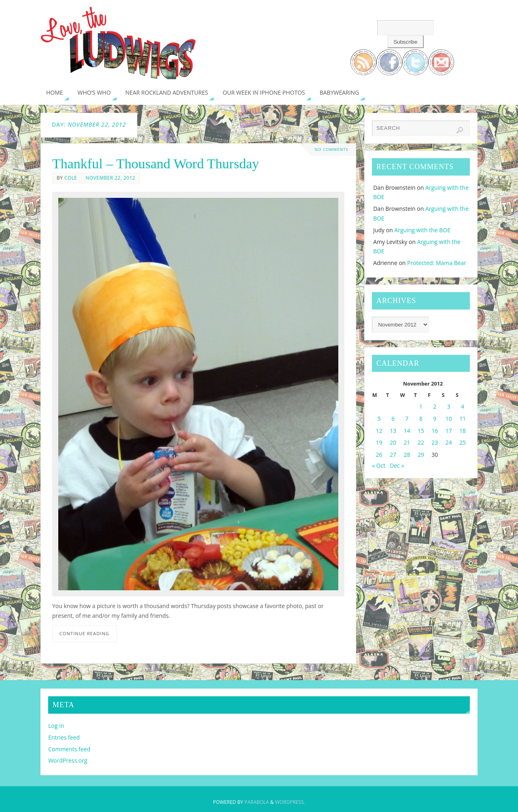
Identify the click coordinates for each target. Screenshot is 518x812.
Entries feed (64, 737)
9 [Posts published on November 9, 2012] (435, 419)
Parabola (257, 802)
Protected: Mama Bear (437, 263)
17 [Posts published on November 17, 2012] (449, 431)
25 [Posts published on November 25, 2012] (463, 442)
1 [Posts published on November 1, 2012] (421, 406)
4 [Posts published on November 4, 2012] (463, 406)
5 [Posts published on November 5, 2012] (379, 419)
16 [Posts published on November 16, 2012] (435, 431)
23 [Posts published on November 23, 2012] (435, 442)
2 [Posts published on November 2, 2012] (435, 406)
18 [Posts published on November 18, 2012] (463, 431)
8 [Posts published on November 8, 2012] (421, 419)
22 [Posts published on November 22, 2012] (421, 442)
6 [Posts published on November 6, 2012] (393, 419)
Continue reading (84, 633)
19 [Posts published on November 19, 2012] (379, 442)
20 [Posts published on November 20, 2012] (393, 442)
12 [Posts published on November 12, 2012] (379, 431)
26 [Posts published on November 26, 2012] (379, 455)
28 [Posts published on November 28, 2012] (407, 455)
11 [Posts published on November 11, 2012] (463, 419)
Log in (56, 726)
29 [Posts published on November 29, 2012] (421, 455)
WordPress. (290, 802)
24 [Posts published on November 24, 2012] (449, 442)
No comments (331, 149)
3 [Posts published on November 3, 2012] (449, 406)
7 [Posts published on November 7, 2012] (407, 419)
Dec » (397, 465)
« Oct (379, 465)
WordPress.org (68, 760)
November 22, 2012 (110, 178)
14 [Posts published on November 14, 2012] (407, 431)
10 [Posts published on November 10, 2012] (449, 419)
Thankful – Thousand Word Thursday (156, 164)
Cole (71, 178)
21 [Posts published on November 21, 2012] (407, 442)
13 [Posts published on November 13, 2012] (393, 431)
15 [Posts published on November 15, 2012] (421, 431)
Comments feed (69, 749)
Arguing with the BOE (422, 230)
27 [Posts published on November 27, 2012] (393, 455)
